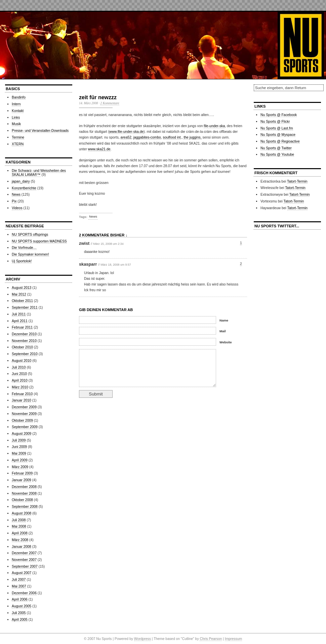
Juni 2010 (19, 374)
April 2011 (20, 321)
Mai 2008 (19, 526)
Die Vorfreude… (24, 248)
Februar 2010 (22, 394)
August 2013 (22, 288)
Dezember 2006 (24, 593)
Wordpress (142, 639)
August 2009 (22, 434)
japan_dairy (21, 181)
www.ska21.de (99, 149)
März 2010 (20, 387)
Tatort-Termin (297, 181)
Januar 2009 (22, 480)
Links (16, 118)
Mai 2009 (19, 453)
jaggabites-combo (147, 137)
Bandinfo (19, 97)
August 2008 (22, 513)
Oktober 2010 (22, 347)
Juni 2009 (19, 447)
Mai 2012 (19, 294)
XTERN (18, 144)
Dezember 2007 (24, 553)
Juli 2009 (19, 440)
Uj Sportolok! (22, 261)
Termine (18, 137)
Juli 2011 (19, 314)
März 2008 (20, 540)
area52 (126, 137)
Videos (17, 208)
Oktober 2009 (22, 421)
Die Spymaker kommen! (30, 254)
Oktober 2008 (22, 500)
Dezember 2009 (24, 407)
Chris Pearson (211, 639)
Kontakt (18, 111)
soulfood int (172, 137)
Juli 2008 (19, 520)
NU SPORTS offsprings (30, 235)
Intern (16, 104)
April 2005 (20, 620)
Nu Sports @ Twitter (276, 148)
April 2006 (20, 599)
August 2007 (22, 573)
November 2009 (24, 414)
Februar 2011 (22, 327)
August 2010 (22, 361)
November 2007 (24, 560)
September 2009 (25, 427)
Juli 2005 (19, 613)
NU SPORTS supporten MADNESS (39, 241)
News (16, 195)
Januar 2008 (22, 547)
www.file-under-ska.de (126, 132)
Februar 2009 (22, 473)
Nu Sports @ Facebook (279, 115)
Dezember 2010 (24, 334)
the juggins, (192, 137)
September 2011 (25, 308)
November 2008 (24, 494)
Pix (14, 201)
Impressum (233, 639)
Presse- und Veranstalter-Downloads (40, 131)
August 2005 (22, 606)
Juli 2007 (19, 580)
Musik (16, 124)
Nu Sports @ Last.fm (277, 128)
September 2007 (25, 566)
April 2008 (20, 533)
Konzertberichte (24, 188)
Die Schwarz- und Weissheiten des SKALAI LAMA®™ (39, 173)
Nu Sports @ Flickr (275, 122)
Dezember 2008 (24, 487)
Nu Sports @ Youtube (277, 155)
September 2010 (25, 354)
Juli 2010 (19, 367)
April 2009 (20, 460)
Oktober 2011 (22, 301)
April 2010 (20, 381)
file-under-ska (214, 126)
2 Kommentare (110, 103)
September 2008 (25, 507)
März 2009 (20, 467)
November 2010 (24, 341)
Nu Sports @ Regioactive (280, 141)
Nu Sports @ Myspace (278, 135)
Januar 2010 (22, 400)
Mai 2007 (19, 586)
